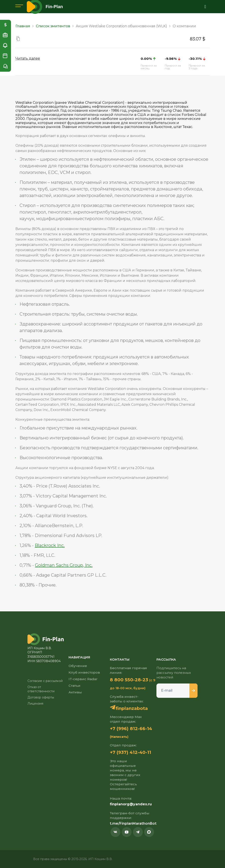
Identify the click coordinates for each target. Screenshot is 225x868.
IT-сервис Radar (83, 679)
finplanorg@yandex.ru (131, 804)
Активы (75, 692)
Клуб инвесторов (84, 672)
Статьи (74, 686)
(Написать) (119, 737)
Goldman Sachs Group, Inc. (64, 565)
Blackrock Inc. (50, 545)
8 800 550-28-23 (129, 680)
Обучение (78, 666)
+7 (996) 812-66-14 (131, 729)
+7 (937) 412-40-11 (131, 752)
